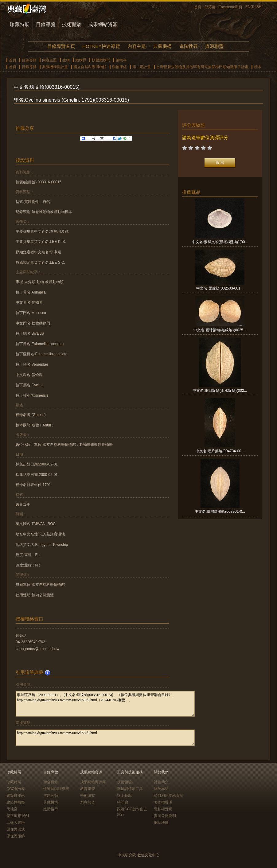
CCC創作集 (16, 789)
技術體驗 (72, 24)
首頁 (198, 7)
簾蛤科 (121, 60)
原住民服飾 (16, 836)
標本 (258, 67)
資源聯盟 (214, 46)
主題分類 (51, 796)
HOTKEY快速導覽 (101, 46)
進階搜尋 (189, 46)
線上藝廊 (124, 796)
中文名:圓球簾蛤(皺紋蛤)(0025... (220, 330)
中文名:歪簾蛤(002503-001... (220, 288)
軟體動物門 (101, 60)
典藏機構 (162, 46)
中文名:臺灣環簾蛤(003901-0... (220, 512)
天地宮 (12, 809)
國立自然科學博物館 (90, 67)
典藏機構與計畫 (55, 67)
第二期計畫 (142, 67)
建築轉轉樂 (16, 802)
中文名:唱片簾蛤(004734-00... (220, 451)
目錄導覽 (46, 24)
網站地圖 (161, 823)
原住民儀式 (16, 829)
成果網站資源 (103, 24)
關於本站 (161, 789)
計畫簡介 (161, 782)
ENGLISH (254, 7)
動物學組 (119, 67)
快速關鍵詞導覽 (56, 789)
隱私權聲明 (163, 809)
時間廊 (123, 802)
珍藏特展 (20, 24)
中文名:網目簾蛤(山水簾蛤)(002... (220, 391)
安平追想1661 (18, 816)
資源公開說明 (165, 816)
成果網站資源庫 (93, 782)
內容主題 (137, 46)
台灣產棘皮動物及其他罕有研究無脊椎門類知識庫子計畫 (202, 67)
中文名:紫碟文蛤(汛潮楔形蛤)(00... (220, 242)
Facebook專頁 (230, 7)
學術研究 (88, 796)
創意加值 (88, 802)
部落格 (210, 7)
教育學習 (88, 789)
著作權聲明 (163, 802)
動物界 (81, 60)
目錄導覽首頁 (61, 46)
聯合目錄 (51, 782)
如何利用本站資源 (169, 796)
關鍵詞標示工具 (130, 789)
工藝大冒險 (16, 823)
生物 (66, 60)
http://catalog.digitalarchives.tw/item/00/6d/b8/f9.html (105, 738)
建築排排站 (16, 796)
